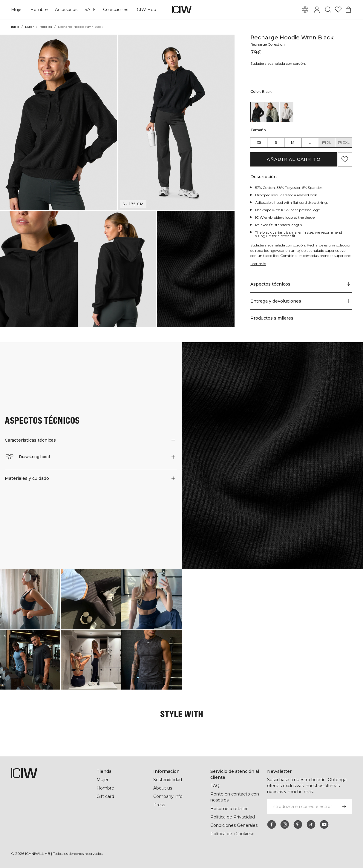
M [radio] (293, 142)
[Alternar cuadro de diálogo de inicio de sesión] (317, 10)
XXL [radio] (344, 143)
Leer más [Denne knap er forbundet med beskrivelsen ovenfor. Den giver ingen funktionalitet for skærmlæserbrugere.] (259, 264)
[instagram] (285, 824)
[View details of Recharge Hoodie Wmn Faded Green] (272, 112)
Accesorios (66, 10)
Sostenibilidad (168, 780)
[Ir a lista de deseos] (338, 10)
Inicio (15, 27)
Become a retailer (229, 809)
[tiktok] (311, 824)
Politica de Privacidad (233, 817)
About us (163, 788)
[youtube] (324, 824)
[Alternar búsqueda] (328, 10)
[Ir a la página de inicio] (182, 10)
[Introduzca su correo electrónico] (301, 807)
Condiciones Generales (234, 825)
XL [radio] (327, 143)
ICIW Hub (145, 10)
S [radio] (276, 142)
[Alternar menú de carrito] (348, 10)
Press (159, 805)
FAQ (215, 786)
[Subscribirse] (344, 807)
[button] (59, 122)
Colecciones (115, 10)
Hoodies (46, 27)
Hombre (39, 10)
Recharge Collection (269, 44)
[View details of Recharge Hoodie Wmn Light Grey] (287, 112)
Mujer (17, 10)
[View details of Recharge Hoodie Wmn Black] (257, 112)
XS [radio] (259, 142)
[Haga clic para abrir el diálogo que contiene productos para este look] (30, 599)
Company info (168, 796)
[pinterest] (298, 824)
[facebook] (272, 824)
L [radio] (310, 142)
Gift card (106, 796)
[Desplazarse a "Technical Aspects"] (301, 284)
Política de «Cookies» (232, 834)
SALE (90, 10)
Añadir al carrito (294, 159)
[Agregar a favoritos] (345, 159)
